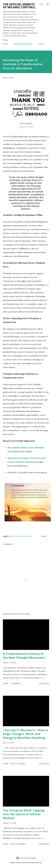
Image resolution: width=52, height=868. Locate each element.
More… (42, 44)
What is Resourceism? (23, 44)
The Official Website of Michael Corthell (19, 6)
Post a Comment (18, 764)
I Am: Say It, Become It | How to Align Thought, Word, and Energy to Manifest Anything (26, 734)
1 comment (16, 683)
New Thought (26, 536)
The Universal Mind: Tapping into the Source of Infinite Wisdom (24, 814)
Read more (44, 683)
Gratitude (14, 536)
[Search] (42, 4)
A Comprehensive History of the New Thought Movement (24, 656)
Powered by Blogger (26, 858)
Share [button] (44, 536)
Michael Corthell (26, 127)
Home (5, 44)
